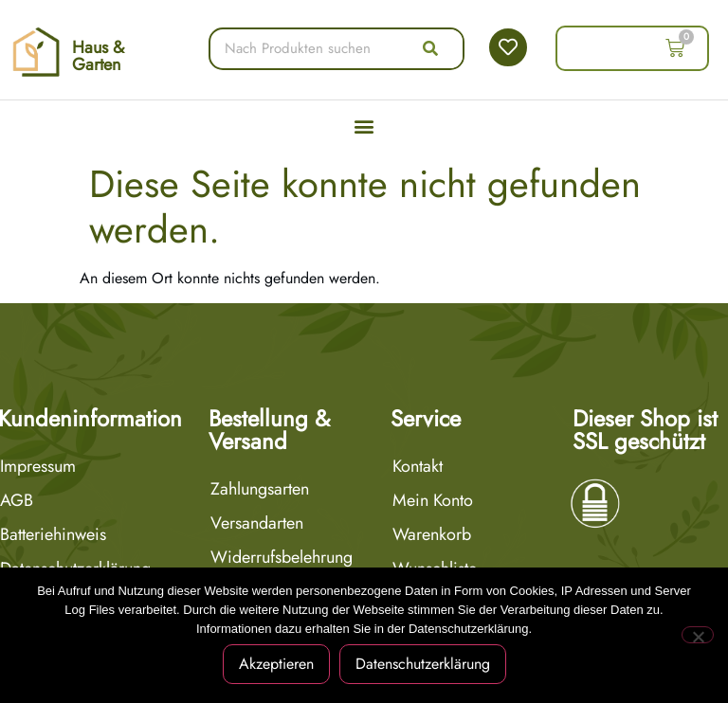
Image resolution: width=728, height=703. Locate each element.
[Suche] (430, 49)
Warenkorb (432, 534)
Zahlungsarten (260, 489)
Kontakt (418, 466)
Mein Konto (433, 500)
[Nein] (698, 635)
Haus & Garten (98, 56)
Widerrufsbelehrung (282, 557)
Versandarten (257, 523)
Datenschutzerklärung (423, 664)
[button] (364, 126)
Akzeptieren (276, 664)
